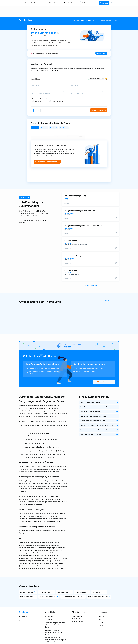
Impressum (62, 638)
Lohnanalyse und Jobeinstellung (77, 607)
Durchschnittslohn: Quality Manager (42, 386)
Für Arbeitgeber (106, 9)
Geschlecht (64, 117)
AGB (118, 638)
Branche (44, 117)
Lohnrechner (86, 9)
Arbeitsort (53, 117)
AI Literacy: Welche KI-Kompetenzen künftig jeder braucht (54, 622)
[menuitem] (76, 9)
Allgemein (35, 117)
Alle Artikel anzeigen (112, 290)
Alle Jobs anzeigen (91, 274)
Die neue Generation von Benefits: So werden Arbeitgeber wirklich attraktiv (55, 629)
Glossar (101, 612)
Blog (100, 609)
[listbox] (71, 3)
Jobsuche (76, 9)
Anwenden (104, 3)
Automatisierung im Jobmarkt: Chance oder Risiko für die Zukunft (55, 614)
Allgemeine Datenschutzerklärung (79, 638)
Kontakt (101, 615)
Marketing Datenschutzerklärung (103, 638)
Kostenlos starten (78, 611)
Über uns (101, 606)
